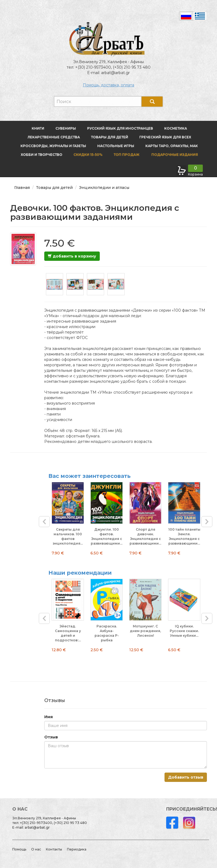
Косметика (176, 128)
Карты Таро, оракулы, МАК (172, 146)
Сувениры (66, 128)
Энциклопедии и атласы (104, 188)
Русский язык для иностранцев (120, 128)
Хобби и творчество (42, 155)
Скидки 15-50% (88, 155)
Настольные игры (116, 146)
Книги (38, 128)
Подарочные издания (174, 155)
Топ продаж (127, 155)
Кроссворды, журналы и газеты (53, 146)
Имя (49, 717)
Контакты (54, 849)
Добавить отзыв (186, 777)
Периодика (77, 849)
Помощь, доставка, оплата (108, 85)
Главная (22, 188)
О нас (36, 849)
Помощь (19, 849)
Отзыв (51, 737)
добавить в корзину (72, 256)
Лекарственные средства (54, 137)
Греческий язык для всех (165, 137)
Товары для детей (110, 137)
